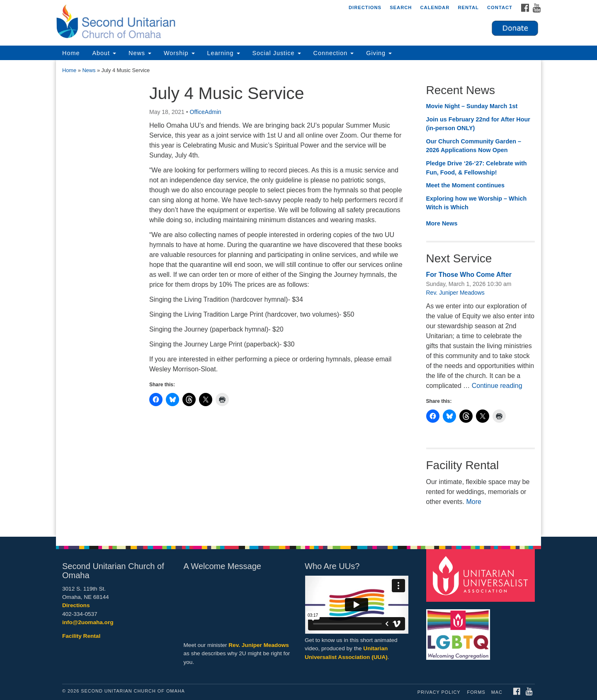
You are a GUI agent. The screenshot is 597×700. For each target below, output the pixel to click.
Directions (365, 7)
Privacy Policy (439, 692)
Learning (224, 53)
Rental (468, 7)
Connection (334, 53)
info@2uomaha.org (88, 622)
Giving (379, 53)
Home (71, 53)
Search (401, 7)
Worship (179, 53)
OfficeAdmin (206, 112)
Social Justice (277, 53)
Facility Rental (81, 636)
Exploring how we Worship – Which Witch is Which (477, 203)
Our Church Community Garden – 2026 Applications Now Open (474, 146)
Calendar (435, 7)
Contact (500, 7)
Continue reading (497, 386)
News (140, 53)
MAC (497, 692)
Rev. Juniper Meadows (455, 293)
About (104, 53)
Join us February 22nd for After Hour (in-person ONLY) (478, 124)
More (473, 502)
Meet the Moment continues (466, 185)
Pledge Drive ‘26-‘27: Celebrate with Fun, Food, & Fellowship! (477, 168)
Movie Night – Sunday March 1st (472, 106)
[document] (298, 298)
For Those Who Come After (469, 275)
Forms (476, 692)
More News (442, 223)
